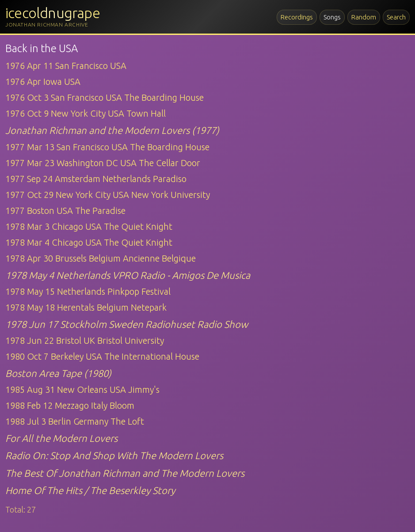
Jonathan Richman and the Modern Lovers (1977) (112, 130)
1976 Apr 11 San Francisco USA (66, 66)
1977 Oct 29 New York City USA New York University (108, 195)
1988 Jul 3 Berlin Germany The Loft (75, 421)
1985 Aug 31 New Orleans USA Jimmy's (82, 389)
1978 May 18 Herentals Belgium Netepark (86, 307)
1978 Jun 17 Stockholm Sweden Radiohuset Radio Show (127, 324)
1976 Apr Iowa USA (43, 82)
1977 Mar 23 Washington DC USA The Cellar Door (103, 163)
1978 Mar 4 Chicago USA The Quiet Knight (89, 242)
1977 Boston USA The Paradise (65, 211)
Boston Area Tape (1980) (58, 373)
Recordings (297, 17)
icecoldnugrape (53, 13)
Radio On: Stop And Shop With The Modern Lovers (114, 455)
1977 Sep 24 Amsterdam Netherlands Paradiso (96, 179)
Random (364, 17)
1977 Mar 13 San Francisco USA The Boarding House (107, 147)
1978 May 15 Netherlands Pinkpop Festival (88, 291)
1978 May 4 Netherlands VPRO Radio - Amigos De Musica (128, 275)
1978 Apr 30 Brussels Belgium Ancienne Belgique (101, 258)
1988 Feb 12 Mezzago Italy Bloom (70, 405)
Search (396, 17)
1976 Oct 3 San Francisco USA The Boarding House (105, 97)
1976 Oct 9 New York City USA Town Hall (86, 113)
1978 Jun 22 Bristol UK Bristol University (85, 340)
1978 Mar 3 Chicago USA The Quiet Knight (89, 226)
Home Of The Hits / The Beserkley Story (90, 490)
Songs (332, 17)
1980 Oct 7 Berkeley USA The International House (102, 356)
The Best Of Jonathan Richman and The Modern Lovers (125, 473)
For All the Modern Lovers (61, 438)
